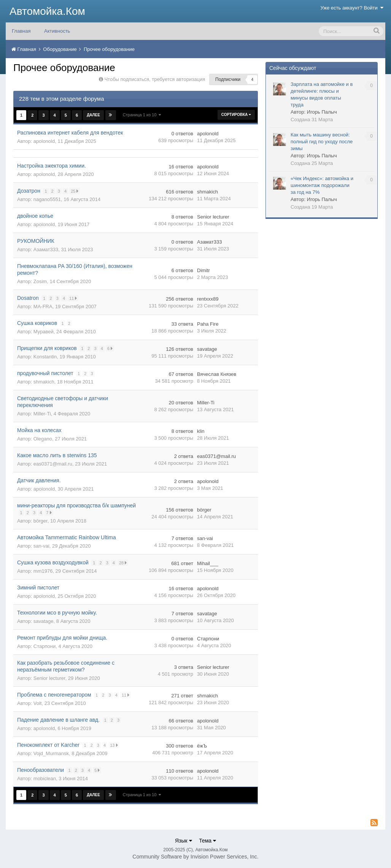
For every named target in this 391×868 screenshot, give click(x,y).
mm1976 (43, 571)
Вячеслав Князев (217, 374)
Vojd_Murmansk (51, 753)
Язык (184, 841)
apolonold (44, 141)
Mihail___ (208, 563)
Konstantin (45, 357)
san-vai (41, 546)
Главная (21, 31)
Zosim (40, 281)
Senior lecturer (213, 217)
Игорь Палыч (322, 112)
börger (41, 521)
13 (114, 745)
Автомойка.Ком (47, 11)
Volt (38, 703)
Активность (57, 31)
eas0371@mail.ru (53, 464)
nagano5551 (47, 199)
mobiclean (45, 779)
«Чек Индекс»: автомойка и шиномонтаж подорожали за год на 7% (322, 185)
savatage (207, 349)
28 (123, 563)
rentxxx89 (208, 299)
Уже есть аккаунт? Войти (352, 8)
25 (75, 191)
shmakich (207, 192)
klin (201, 431)
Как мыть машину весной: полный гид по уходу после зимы (322, 142)
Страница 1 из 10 (142, 115)
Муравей (44, 332)
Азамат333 (46, 249)
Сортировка (236, 115)
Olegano (43, 439)
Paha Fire (208, 324)
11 (73, 298)
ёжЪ (202, 746)
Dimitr (203, 270)
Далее (93, 115)
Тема (207, 841)
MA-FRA (43, 306)
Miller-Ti (42, 414)
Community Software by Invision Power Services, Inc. (195, 857)
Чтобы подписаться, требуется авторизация (155, 79)
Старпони (45, 646)
